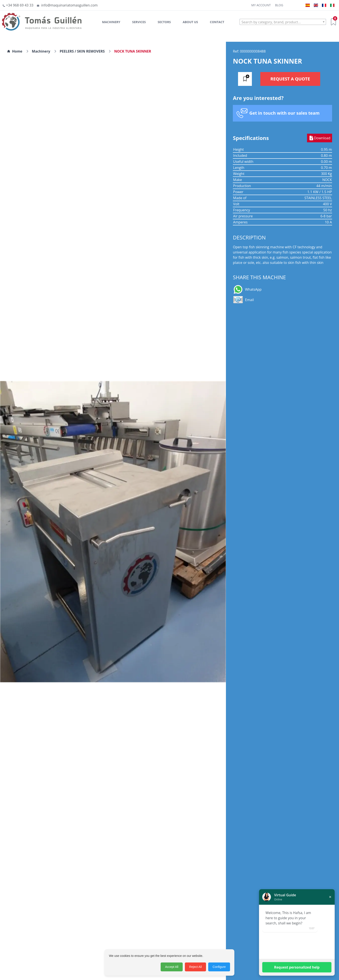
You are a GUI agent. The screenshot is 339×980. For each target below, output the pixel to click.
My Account (261, 5)
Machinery (111, 22)
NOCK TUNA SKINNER (133, 51)
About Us (190, 22)
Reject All (195, 967)
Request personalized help (297, 967)
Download (320, 138)
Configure (219, 967)
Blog (279, 5)
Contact (217, 22)
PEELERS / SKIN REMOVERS (82, 51)
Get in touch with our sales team (284, 113)
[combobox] (283, 22)
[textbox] (283, 22)
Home (15, 51)
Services (139, 22)
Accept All (172, 967)
